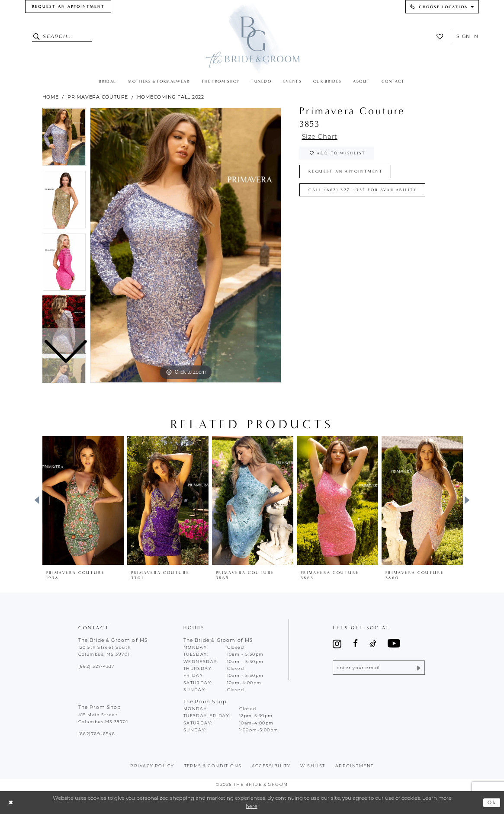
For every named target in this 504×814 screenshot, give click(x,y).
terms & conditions (213, 766)
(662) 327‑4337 (96, 667)
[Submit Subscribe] (418, 668)
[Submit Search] (37, 37)
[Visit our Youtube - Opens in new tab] (394, 644)
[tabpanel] (186, 245)
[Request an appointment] (68, 6)
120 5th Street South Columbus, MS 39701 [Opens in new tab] (105, 651)
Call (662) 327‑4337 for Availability (363, 190)
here (252, 807)
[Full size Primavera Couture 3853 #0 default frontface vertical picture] (186, 245)
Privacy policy (152, 766)
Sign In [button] (467, 36)
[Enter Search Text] (62, 37)
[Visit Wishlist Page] (442, 37)
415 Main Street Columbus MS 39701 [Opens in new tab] (103, 719)
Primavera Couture (98, 97)
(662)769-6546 (97, 734)
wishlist (313, 766)
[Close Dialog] (11, 803)
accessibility (271, 766)
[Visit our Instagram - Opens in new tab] (337, 644)
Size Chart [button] (320, 137)
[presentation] (83, 500)
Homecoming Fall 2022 (171, 97)
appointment (355, 766)
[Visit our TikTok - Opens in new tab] (373, 644)
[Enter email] (379, 668)
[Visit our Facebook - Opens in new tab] (355, 644)
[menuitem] (68, 6)
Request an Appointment (346, 172)
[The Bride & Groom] (252, 38)
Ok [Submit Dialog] (492, 802)
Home (51, 97)
